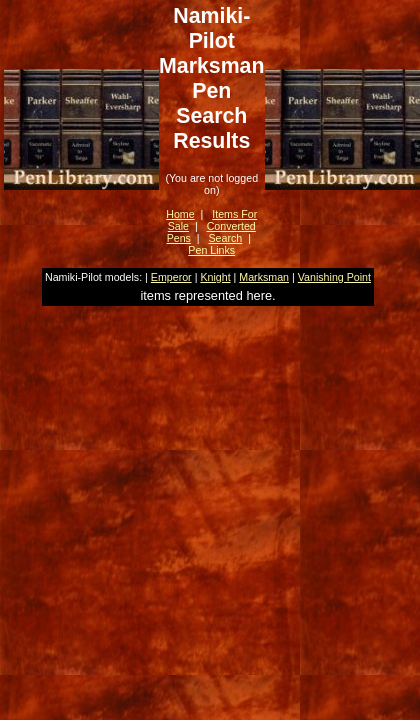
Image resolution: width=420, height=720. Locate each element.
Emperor (171, 277)
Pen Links (211, 250)
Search (226, 238)
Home (180, 214)
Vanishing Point (334, 277)
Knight (215, 277)
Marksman (264, 277)
